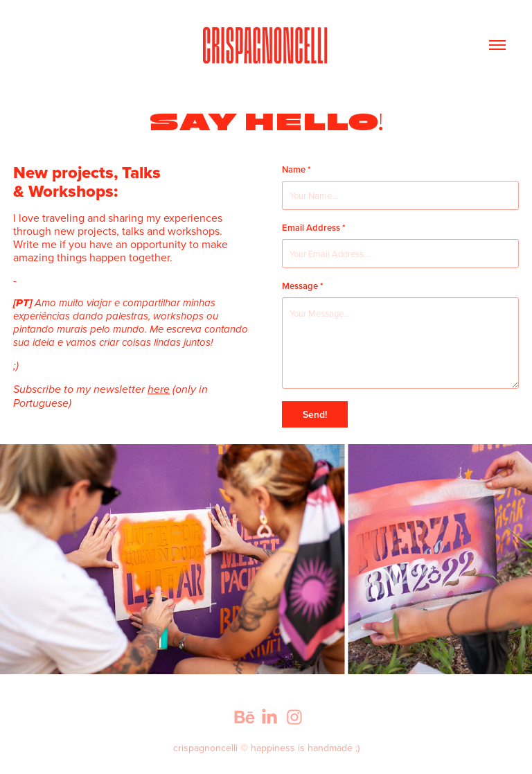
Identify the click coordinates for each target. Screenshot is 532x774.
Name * (296, 170)
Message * (303, 286)
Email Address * (314, 228)
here (159, 390)
